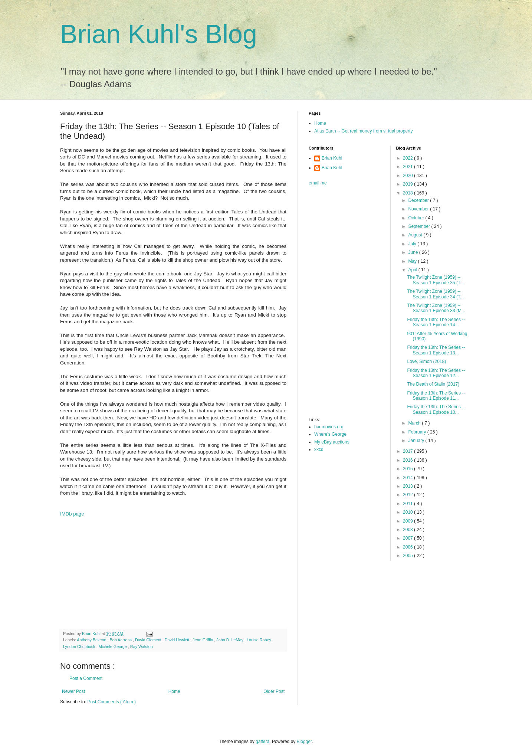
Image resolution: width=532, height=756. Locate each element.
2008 (408, 530)
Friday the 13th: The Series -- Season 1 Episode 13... (436, 350)
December (419, 200)
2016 (408, 460)
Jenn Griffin (203, 640)
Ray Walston (142, 647)
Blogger (304, 742)
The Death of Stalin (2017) (433, 384)
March (415, 423)
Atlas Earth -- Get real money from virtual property (363, 131)
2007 (408, 538)
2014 (408, 478)
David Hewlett (178, 640)
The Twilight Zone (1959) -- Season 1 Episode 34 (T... (435, 294)
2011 (408, 504)
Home (174, 691)
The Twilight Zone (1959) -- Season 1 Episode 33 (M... (436, 308)
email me (318, 183)
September (420, 226)
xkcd (319, 449)
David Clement (149, 640)
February (418, 432)
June (413, 252)
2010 (408, 512)
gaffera (262, 742)
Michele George (113, 647)
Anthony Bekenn (92, 640)
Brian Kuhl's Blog (159, 34)
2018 (408, 193)
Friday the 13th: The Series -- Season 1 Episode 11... (436, 396)
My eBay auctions (332, 442)
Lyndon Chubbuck (80, 647)
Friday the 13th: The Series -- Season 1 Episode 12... (436, 373)
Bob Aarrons (121, 640)
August (416, 235)
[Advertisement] (173, 569)
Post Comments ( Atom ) (111, 702)
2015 (408, 469)
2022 (408, 158)
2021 (408, 167)
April (413, 270)
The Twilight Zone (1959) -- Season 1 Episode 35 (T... (435, 280)
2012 (408, 495)
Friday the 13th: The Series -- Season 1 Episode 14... (436, 322)
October (417, 218)
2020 (408, 176)
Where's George (330, 434)
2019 (408, 184)
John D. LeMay (230, 640)
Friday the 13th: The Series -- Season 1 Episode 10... (436, 409)
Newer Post (73, 691)
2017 (408, 451)
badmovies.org (329, 427)
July (413, 244)
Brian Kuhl (332, 158)
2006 (408, 547)
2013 (408, 486)
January (417, 441)
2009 (408, 521)
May (413, 261)
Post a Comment (86, 678)
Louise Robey (260, 640)
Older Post (274, 691)
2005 (408, 556)
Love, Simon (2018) (426, 361)
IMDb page (72, 514)
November (419, 209)
